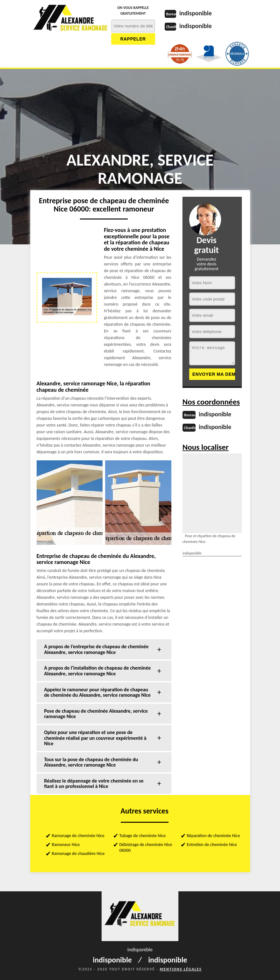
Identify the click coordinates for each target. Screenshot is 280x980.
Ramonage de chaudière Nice (78, 854)
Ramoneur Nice (66, 845)
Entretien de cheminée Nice (212, 845)
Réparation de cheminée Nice (214, 836)
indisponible (196, 13)
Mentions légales (181, 969)
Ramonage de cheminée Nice (78, 836)
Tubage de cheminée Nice (143, 836)
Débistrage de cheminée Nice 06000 (146, 847)
